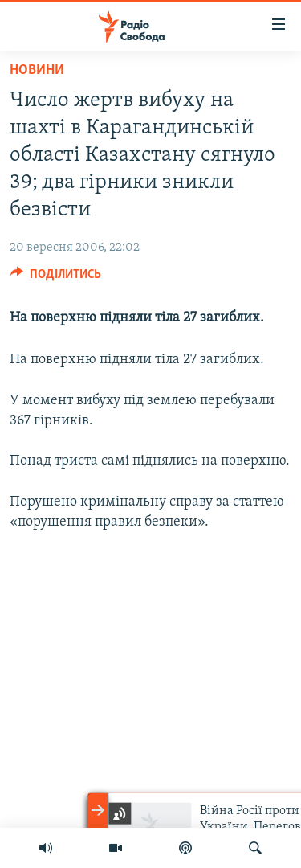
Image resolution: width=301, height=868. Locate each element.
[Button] (56, 278)
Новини (37, 70)
